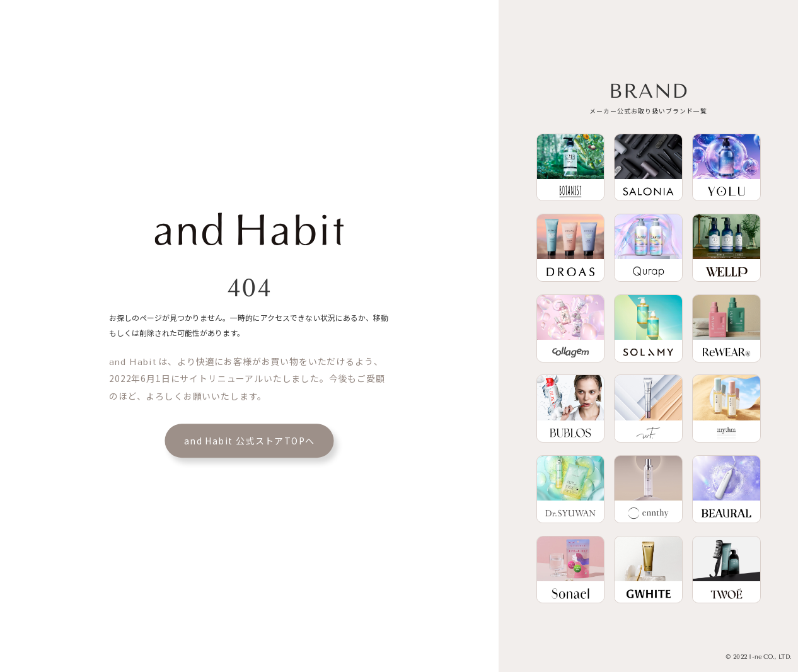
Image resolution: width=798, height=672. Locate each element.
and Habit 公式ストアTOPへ (250, 441)
